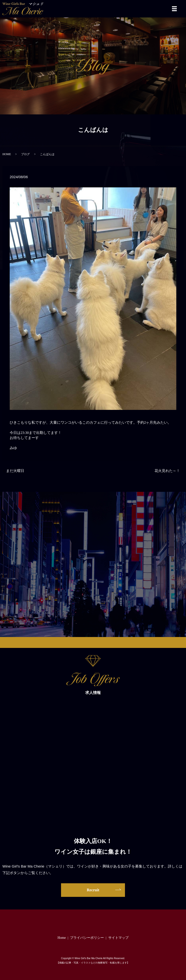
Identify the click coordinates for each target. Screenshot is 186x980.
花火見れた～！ (167, 471)
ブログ (25, 154)
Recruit (93, 890)
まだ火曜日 (15, 471)
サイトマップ (118, 938)
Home (62, 938)
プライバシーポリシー (87, 938)
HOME (7, 154)
